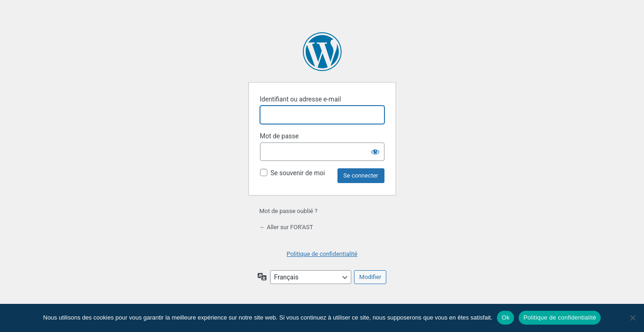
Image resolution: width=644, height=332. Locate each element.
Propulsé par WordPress (322, 52)
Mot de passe (279, 136)
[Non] (632, 318)
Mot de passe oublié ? (289, 211)
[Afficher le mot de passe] (375, 152)
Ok (505, 317)
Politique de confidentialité (322, 254)
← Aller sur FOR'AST (287, 227)
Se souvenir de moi (298, 173)
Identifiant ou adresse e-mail (301, 99)
